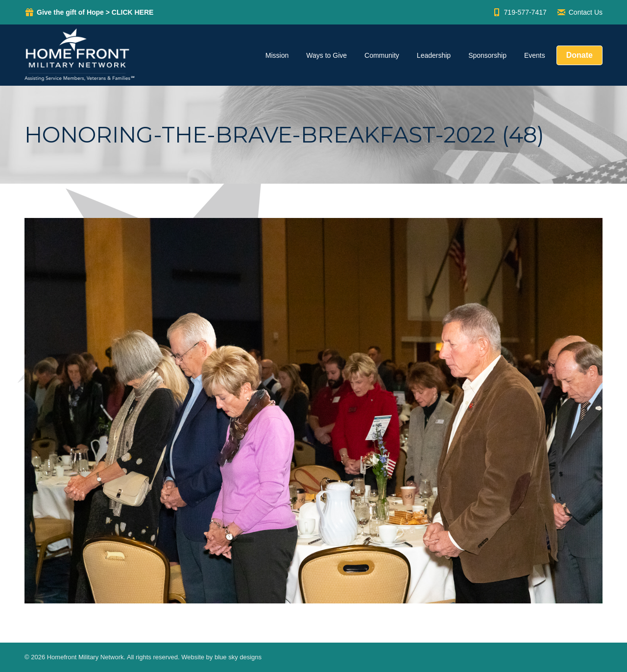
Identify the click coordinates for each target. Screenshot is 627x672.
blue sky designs (238, 657)
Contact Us (579, 12)
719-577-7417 (519, 12)
